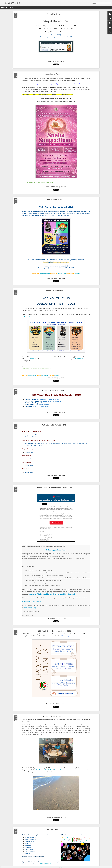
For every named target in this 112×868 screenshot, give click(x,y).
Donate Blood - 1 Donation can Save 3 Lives (54, 488)
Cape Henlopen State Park (44, 770)
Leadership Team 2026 (54, 291)
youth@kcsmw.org (45, 274)
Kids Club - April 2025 (54, 830)
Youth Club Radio (45, 375)
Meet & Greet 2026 (54, 199)
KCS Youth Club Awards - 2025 (54, 425)
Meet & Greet (79, 359)
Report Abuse (67, 867)
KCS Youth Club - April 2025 (54, 716)
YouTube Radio (62, 274)
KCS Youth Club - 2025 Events (54, 390)
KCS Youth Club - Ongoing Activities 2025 (54, 631)
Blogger (62, 867)
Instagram (78, 274)
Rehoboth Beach (59, 770)
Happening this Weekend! (54, 74)
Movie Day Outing (54, 14)
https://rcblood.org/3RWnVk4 (31, 602)
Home (11, 7)
